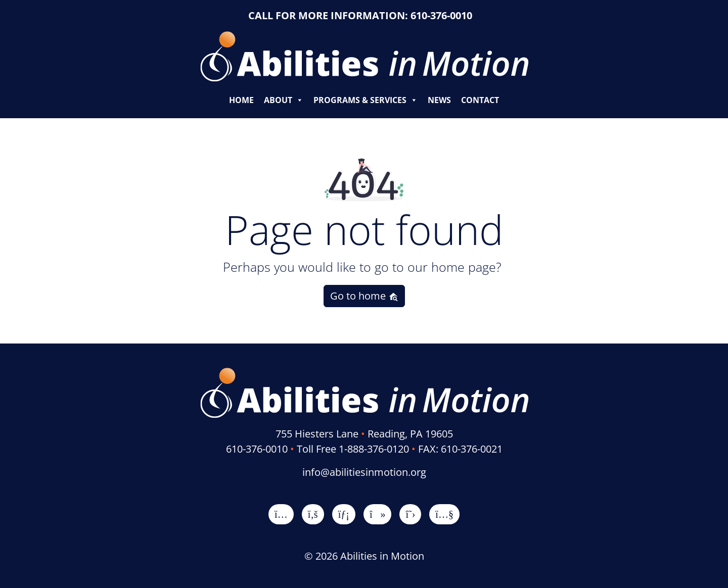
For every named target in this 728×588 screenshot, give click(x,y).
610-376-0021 (472, 449)
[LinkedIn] (344, 514)
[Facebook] (313, 514)
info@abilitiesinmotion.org (364, 472)
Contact (480, 100)
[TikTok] (378, 514)
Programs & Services (366, 100)
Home (241, 100)
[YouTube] (444, 514)
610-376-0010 (441, 15)
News (439, 100)
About (284, 100)
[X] (410, 514)
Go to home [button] (364, 296)
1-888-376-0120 (374, 449)
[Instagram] (281, 514)
